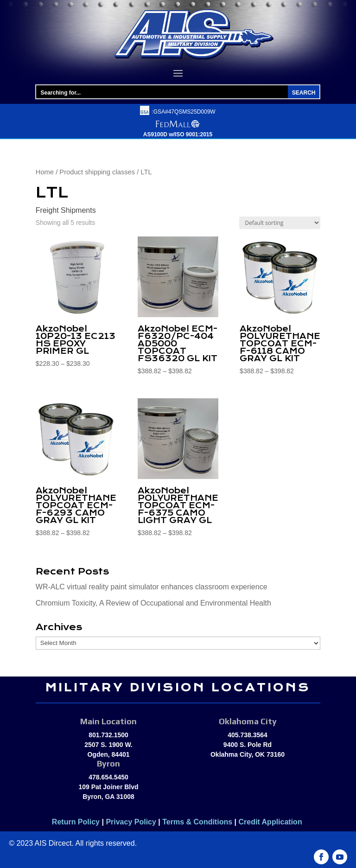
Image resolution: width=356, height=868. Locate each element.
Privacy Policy (131, 822)
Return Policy (76, 822)
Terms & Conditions (197, 822)
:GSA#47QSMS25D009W (183, 112)
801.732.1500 (108, 735)
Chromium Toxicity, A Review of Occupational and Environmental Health (153, 603)
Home (45, 172)
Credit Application (271, 822)
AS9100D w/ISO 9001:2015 (178, 134)
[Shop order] (280, 223)
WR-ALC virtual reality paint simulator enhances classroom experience (152, 587)
